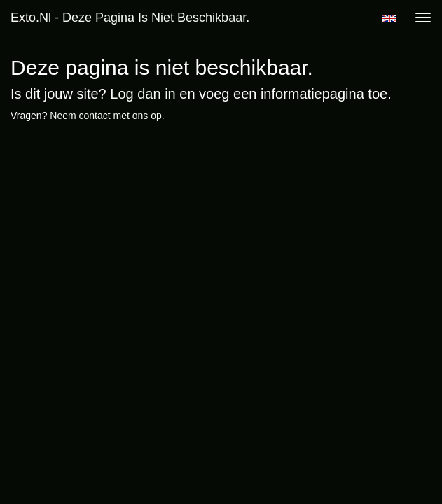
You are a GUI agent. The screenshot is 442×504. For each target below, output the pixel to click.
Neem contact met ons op (106, 115)
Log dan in (143, 94)
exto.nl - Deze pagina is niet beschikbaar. (130, 17)
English (389, 18)
